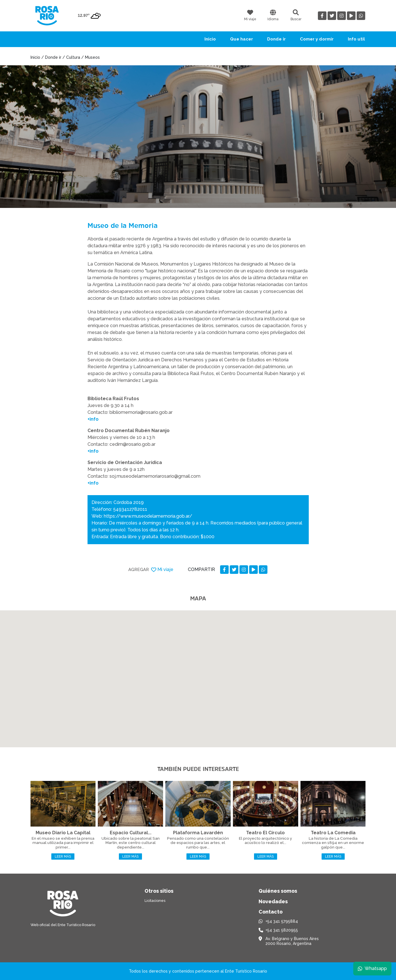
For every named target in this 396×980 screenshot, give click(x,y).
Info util (356, 39)
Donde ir (276, 39)
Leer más (63, 857)
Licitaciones (155, 901)
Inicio (210, 39)
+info (93, 419)
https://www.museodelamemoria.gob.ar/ (148, 516)
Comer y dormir (317, 39)
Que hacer (241, 39)
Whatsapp (372, 968)
